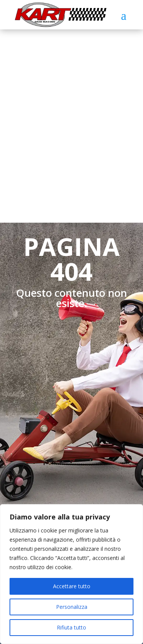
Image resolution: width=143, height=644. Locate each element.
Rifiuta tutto (71, 627)
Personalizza (72, 607)
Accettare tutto (72, 586)
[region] (71, 574)
